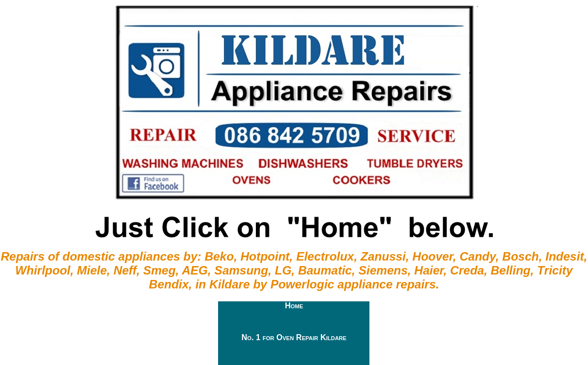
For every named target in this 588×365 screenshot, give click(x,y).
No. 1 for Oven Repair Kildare (294, 337)
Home (294, 306)
